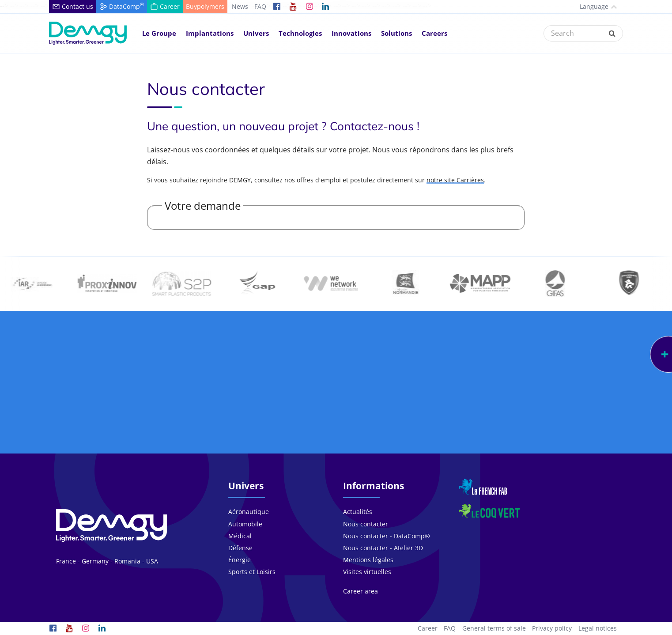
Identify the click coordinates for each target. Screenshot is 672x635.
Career (428, 628)
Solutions (396, 33)
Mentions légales (368, 560)
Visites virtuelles (367, 572)
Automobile (245, 524)
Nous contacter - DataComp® (387, 536)
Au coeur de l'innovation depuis (410, 409)
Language (591, 6)
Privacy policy (552, 628)
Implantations (210, 33)
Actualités (358, 512)
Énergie (240, 560)
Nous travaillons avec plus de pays (557, 409)
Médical (240, 536)
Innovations (351, 33)
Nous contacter (366, 524)
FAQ (260, 6)
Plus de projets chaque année (263, 409)
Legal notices (598, 628)
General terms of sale (494, 628)
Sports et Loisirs (252, 572)
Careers (434, 33)
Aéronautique (249, 512)
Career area (361, 591)
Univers (256, 33)
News (240, 6)
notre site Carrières (455, 180)
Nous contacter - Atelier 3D (383, 548)
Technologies (300, 33)
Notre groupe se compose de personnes (116, 409)
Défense (240, 548)
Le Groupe (159, 33)
